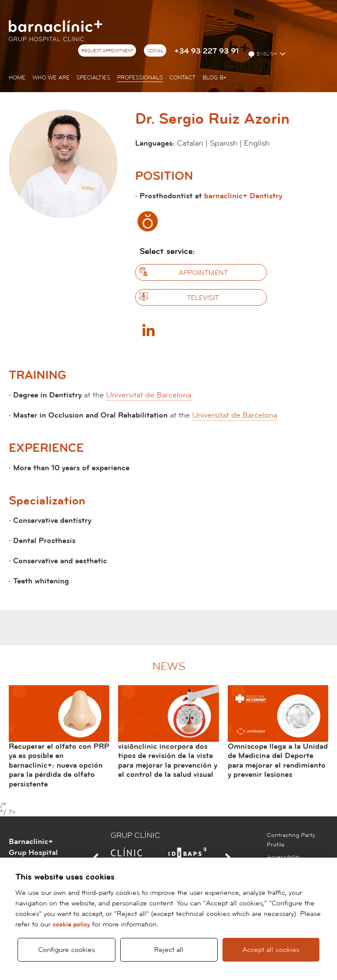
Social (155, 51)
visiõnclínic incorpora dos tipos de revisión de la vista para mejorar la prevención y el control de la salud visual (168, 761)
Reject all (169, 950)
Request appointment (107, 51)
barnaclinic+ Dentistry (243, 196)
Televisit (203, 298)
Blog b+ (215, 78)
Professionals (140, 78)
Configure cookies (66, 950)
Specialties (93, 78)
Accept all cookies (271, 950)
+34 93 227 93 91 (206, 51)
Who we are (51, 78)
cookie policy (71, 925)
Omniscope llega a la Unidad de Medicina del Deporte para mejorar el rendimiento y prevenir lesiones (278, 761)
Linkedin (148, 330)
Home (17, 78)
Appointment (203, 273)
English (263, 54)
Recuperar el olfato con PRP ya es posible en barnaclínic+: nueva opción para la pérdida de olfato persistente (59, 765)
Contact (183, 78)
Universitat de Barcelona (149, 395)
